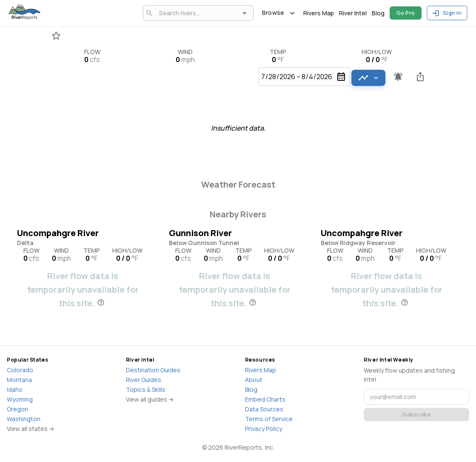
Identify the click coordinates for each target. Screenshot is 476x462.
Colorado (20, 370)
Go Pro (406, 13)
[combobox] (197, 13)
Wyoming (20, 399)
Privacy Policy (264, 429)
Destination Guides (153, 370)
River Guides (144, 380)
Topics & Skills (146, 389)
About (254, 380)
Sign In (447, 13)
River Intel (353, 13)
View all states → (31, 429)
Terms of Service (269, 419)
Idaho (15, 389)
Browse (278, 13)
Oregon (17, 409)
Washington (24, 419)
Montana (19, 380)
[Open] (245, 13)
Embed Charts (265, 399)
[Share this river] (420, 77)
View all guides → (150, 399)
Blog (378, 13)
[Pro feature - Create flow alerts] (398, 77)
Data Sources (264, 409)
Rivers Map (319, 13)
